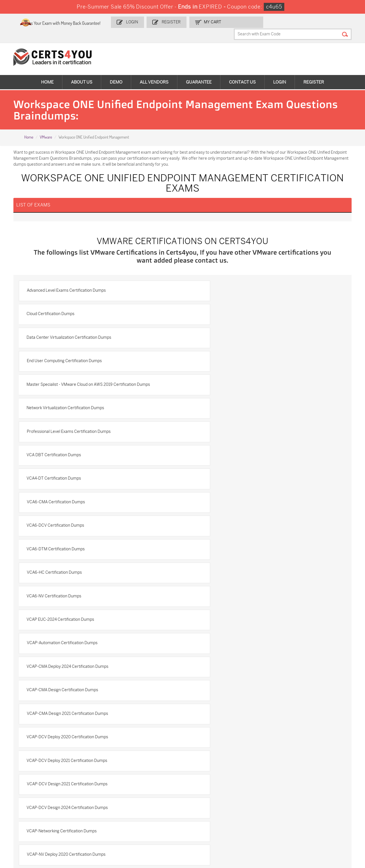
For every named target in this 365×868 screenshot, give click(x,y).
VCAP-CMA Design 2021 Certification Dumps (71, 508)
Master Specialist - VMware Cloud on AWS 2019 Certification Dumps (92, 336)
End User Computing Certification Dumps (230, 312)
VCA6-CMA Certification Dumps (222, 385)
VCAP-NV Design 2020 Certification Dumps (70, 606)
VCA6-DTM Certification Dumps (222, 410)
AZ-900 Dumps (315, 784)
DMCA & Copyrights (30, 735)
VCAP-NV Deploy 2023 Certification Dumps (232, 581)
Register (191, 22)
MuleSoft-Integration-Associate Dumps (36, 830)
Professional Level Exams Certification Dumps (72, 361)
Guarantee (199, 71)
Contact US (22, 706)
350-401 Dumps (315, 794)
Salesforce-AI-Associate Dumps (266, 806)
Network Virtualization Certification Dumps (231, 336)
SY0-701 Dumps (202, 803)
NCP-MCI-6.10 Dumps (150, 827)
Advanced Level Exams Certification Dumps (70, 287)
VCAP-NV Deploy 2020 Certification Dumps (70, 581)
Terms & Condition (29, 725)
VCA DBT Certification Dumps (220, 361)
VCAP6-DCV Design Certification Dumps (229, 630)
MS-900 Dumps (144, 794)
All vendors (154, 71)
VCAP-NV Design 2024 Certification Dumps (232, 606)
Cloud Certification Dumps (216, 287)
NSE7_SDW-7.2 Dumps (322, 803)
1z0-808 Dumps (144, 784)
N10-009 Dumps (145, 803)
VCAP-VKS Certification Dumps (59, 630)
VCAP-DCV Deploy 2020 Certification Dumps (233, 508)
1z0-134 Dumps (201, 784)
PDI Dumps (254, 784)
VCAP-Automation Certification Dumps (228, 459)
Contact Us (242, 71)
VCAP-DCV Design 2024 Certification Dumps (71, 557)
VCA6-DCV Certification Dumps (59, 410)
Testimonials (23, 716)
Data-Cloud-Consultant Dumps (322, 815)
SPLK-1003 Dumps (261, 794)
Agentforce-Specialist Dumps (206, 830)
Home (47, 71)
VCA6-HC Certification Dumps (58, 434)
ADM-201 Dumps (31, 784)
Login (154, 22)
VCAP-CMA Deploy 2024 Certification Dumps (71, 483)
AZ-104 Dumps (29, 803)
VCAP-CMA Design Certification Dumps (228, 483)
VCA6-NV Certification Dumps (220, 434)
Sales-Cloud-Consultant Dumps (94, 787)
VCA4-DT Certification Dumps (57, 385)
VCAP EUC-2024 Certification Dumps (64, 459)
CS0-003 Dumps (88, 803)
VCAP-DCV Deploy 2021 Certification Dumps (71, 532)
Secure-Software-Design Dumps (266, 830)
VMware (46, 127)
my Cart (232, 22)
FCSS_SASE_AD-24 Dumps (91, 830)
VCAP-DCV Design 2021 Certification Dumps (233, 532)
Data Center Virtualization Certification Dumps (73, 312)
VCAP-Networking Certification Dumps (228, 557)
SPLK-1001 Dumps (204, 794)
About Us (82, 71)
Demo (116, 71)
